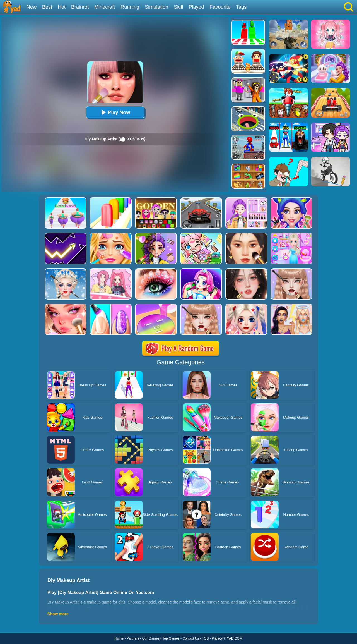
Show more (58, 614)
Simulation (156, 7)
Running (130, 7)
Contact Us (191, 638)
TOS (205, 638)
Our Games (151, 638)
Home (119, 638)
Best (47, 7)
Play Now (115, 112)
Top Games (171, 638)
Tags (241, 7)
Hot (62, 7)
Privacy (217, 638)
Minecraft (105, 7)
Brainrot (80, 7)
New (32, 7)
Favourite (220, 7)
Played (196, 7)
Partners (133, 638)
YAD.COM (235, 638)
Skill (178, 7)
